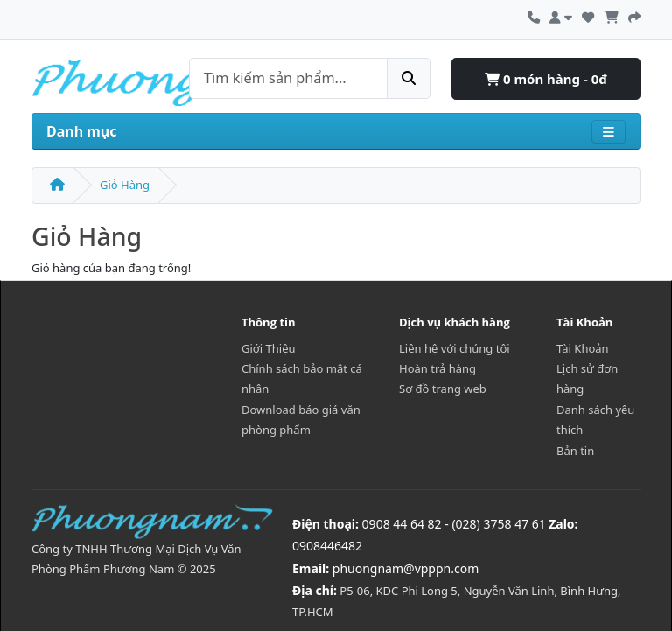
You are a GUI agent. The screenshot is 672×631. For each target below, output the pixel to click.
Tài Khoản (583, 348)
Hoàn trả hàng (437, 368)
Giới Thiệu (269, 348)
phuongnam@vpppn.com (406, 568)
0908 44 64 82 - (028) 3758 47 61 (454, 524)
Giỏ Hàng (125, 185)
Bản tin (575, 451)
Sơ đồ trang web (443, 389)
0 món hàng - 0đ (546, 79)
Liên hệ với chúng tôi (455, 348)
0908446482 (327, 546)
